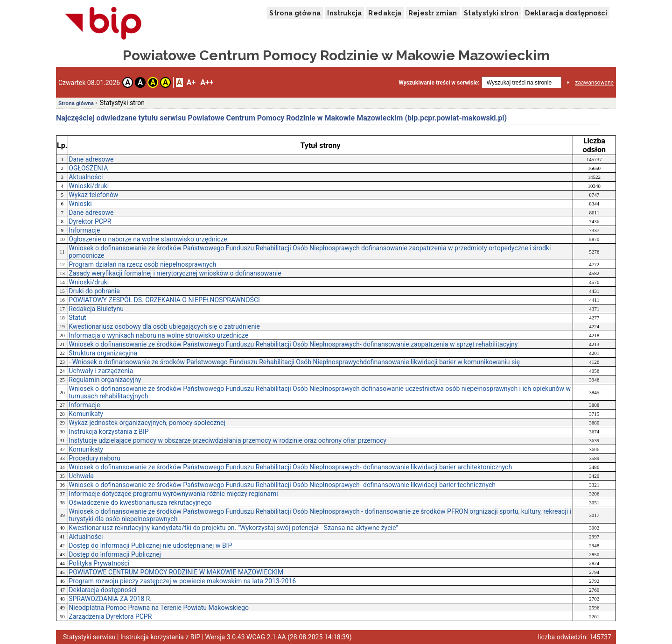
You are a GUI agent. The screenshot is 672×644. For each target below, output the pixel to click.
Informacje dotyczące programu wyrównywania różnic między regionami (173, 494)
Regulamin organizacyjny (105, 380)
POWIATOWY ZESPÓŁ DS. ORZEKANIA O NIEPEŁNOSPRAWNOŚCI (164, 300)
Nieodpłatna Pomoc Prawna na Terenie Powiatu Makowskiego (159, 608)
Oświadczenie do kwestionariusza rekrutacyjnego (140, 502)
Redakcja (385, 13)
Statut (77, 318)
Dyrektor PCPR (90, 221)
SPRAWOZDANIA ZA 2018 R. (110, 599)
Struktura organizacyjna (103, 353)
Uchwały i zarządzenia (101, 371)
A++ (207, 82)
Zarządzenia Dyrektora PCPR (110, 616)
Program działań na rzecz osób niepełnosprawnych (142, 264)
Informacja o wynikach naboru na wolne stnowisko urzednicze (158, 335)
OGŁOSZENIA (88, 168)
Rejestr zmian (433, 13)
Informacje (84, 230)
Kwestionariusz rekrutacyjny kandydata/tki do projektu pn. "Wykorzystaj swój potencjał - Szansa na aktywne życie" (233, 528)
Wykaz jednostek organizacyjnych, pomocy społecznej (147, 423)
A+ (191, 82)
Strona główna (295, 13)
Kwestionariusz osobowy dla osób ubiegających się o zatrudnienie (164, 326)
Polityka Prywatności (99, 563)
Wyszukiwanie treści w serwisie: (439, 83)
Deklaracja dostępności (566, 13)
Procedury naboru (94, 458)
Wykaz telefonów (93, 195)
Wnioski (80, 204)
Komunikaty (86, 414)
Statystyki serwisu (89, 637)
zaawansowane (594, 83)
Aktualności (86, 177)
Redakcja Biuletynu (96, 309)
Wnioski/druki (89, 186)
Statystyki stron (491, 13)
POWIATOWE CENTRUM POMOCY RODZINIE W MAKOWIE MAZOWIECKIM (176, 572)
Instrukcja (344, 13)
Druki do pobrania (94, 291)
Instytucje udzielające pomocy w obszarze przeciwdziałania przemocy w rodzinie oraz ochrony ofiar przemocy (227, 440)
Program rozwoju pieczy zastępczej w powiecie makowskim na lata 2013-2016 (182, 581)
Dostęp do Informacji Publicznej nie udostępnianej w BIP (150, 545)
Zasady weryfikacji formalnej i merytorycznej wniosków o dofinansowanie (175, 273)
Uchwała (81, 476)
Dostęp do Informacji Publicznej (115, 554)
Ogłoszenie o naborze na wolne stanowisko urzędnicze (148, 239)
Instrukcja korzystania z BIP (108, 432)
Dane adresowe (91, 159)
